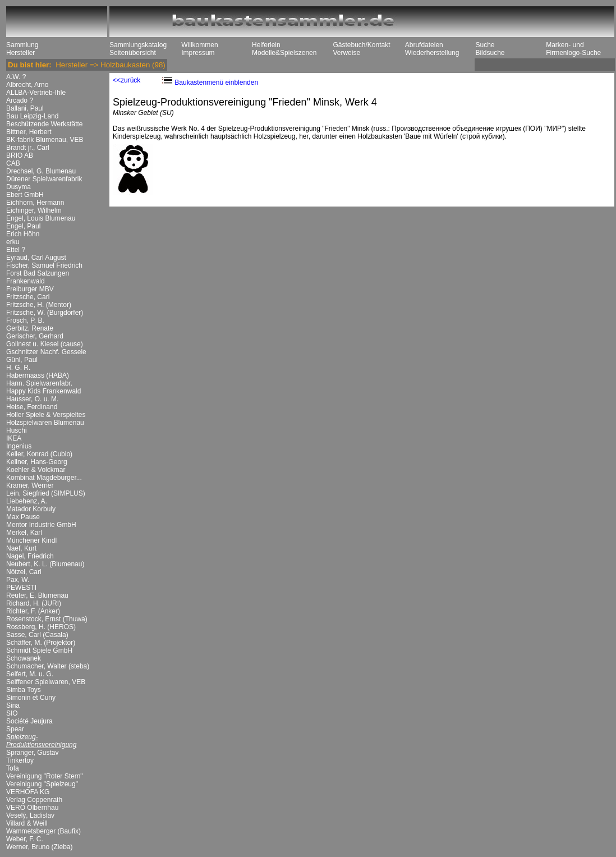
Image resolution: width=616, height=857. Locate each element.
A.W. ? (16, 77)
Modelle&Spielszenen (284, 53)
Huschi (17, 430)
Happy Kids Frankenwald (43, 391)
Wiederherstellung (432, 53)
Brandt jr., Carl (28, 148)
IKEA (14, 438)
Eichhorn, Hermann (35, 203)
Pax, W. (18, 580)
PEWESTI (21, 588)
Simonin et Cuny (31, 698)
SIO (12, 713)
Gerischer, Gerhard (35, 336)
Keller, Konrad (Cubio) (39, 454)
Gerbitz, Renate (30, 328)
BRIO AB (20, 155)
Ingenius (19, 446)
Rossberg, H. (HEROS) (41, 627)
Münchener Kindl (31, 540)
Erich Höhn (23, 234)
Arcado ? (20, 100)
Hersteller (20, 53)
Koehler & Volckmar (36, 470)
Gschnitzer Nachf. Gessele (46, 352)
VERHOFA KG (28, 792)
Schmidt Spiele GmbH (39, 650)
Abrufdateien (424, 45)
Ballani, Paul (25, 108)
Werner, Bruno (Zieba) (40, 847)
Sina (13, 705)
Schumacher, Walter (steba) (48, 666)
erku (13, 242)
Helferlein (266, 45)
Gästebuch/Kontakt (361, 45)
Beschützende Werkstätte (45, 124)
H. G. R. (18, 368)
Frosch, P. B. (25, 320)
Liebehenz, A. (27, 501)
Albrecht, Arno (27, 85)
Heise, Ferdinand (32, 407)
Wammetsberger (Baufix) (43, 831)
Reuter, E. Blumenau (37, 595)
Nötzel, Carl (24, 572)
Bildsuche (490, 53)
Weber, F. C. (25, 839)
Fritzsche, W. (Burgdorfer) (45, 313)
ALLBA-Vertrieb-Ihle (36, 93)
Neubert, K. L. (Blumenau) (45, 564)
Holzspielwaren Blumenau (45, 423)
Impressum (198, 53)
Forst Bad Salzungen (38, 273)
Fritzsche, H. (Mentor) (39, 305)
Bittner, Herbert (29, 132)
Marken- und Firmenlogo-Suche (573, 49)
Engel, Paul (23, 226)
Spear (15, 729)
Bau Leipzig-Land (32, 116)
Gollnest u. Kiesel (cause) (45, 344)
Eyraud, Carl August (36, 258)
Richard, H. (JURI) (34, 603)
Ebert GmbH (25, 195)
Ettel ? (16, 250)
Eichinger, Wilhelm (34, 210)
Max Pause (23, 517)
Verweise (346, 53)
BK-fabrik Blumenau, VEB (45, 140)
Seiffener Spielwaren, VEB (46, 682)
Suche (485, 45)
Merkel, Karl (24, 533)
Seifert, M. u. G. (30, 674)
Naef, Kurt (21, 548)
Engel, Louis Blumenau (41, 218)
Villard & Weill (27, 823)
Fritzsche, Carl (28, 297)
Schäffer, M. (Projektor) (41, 643)
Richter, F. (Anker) (33, 611)
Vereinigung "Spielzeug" (42, 784)
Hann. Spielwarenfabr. (39, 383)
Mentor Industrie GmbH (41, 525)
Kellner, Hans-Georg (37, 462)
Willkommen (199, 45)
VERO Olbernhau (32, 808)
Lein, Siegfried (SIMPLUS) (46, 493)
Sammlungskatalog (138, 45)
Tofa (13, 768)
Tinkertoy (20, 760)
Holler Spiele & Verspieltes (46, 415)
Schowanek (24, 658)
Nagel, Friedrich (30, 556)
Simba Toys (24, 690)
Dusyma (19, 187)
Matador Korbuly (31, 509)
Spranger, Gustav (32, 753)
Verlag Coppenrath (34, 800)
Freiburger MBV (30, 289)
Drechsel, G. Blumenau (41, 171)
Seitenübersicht (133, 53)
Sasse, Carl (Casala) (37, 635)
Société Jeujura (29, 721)
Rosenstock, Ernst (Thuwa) (47, 619)
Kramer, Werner (30, 485)
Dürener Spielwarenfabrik (44, 179)
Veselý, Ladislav (30, 815)
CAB (13, 163)
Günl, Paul (22, 360)
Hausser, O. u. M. (32, 399)
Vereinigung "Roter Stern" (45, 776)
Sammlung (22, 45)
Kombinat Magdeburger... (44, 478)
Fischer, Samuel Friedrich (44, 265)
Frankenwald (26, 281)
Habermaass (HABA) (38, 375)
